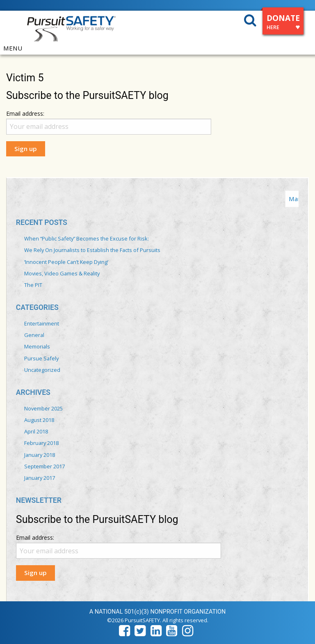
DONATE (283, 23)
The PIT (33, 285)
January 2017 (40, 478)
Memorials (37, 346)
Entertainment (42, 323)
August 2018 (39, 420)
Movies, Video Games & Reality (62, 273)
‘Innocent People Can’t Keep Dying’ (66, 262)
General (34, 335)
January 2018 (40, 455)
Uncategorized (42, 370)
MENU (13, 48)
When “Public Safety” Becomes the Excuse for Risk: (87, 238)
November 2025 (43, 408)
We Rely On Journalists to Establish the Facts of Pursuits (92, 250)
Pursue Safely (41, 358)
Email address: (25, 113)
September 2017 (45, 466)
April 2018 (36, 431)
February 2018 (41, 443)
